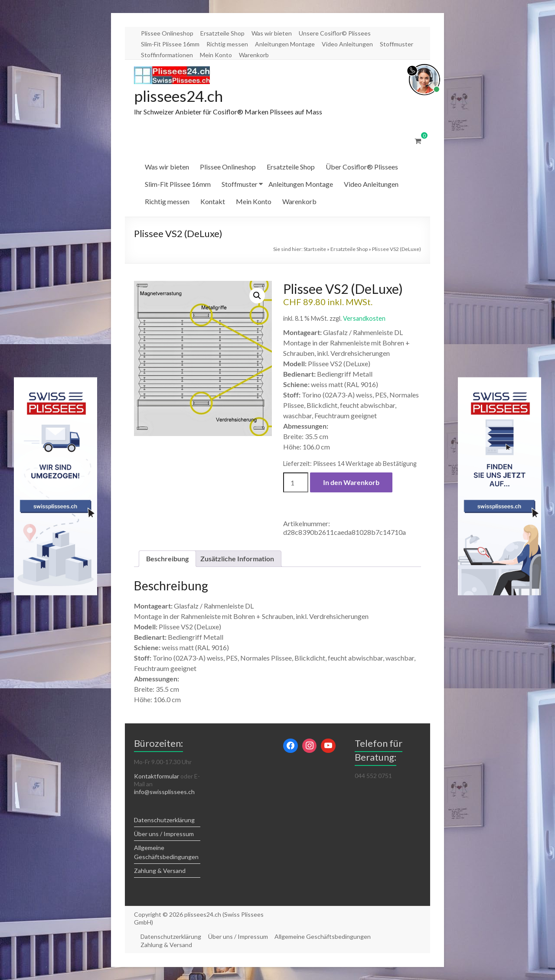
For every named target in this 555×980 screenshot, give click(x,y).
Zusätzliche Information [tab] (237, 559)
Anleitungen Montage (285, 44)
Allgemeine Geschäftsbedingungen (323, 937)
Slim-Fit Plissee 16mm (170, 44)
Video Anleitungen (347, 44)
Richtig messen (227, 44)
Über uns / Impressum (164, 834)
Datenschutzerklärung (164, 820)
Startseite (315, 249)
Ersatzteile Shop (222, 33)
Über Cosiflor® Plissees (362, 167)
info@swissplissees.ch (164, 792)
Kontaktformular (157, 777)
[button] (257, 296)
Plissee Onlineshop (167, 33)
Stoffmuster (397, 44)
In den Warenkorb (351, 483)
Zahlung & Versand (160, 871)
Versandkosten (364, 319)
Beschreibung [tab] (167, 559)
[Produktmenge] (296, 483)
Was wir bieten (272, 33)
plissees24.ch (180, 96)
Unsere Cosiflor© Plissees (335, 33)
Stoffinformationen (167, 55)
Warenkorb (254, 55)
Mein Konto (216, 55)
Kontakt (213, 202)
